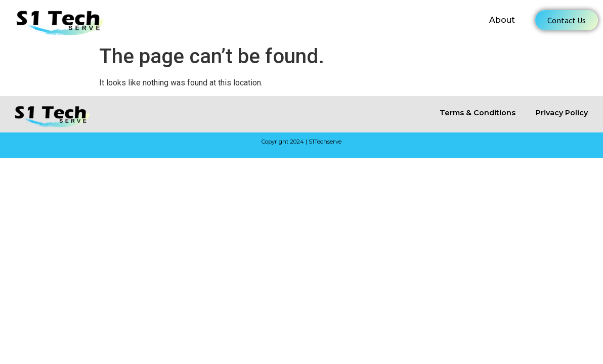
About (502, 20)
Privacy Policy (562, 113)
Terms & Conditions (478, 113)
